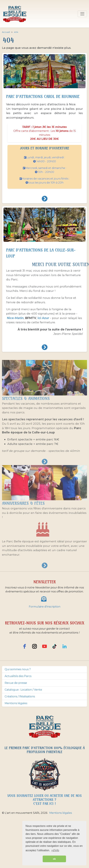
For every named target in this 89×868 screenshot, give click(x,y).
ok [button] (54, 859)
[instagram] (34, 646)
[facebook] (24, 646)
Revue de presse (16, 683)
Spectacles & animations (26, 398)
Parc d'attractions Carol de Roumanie (43, 96)
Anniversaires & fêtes (23, 503)
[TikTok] (54, 646)
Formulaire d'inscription (45, 607)
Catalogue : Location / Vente (23, 690)
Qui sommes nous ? (18, 669)
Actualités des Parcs (18, 676)
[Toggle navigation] (82, 14)
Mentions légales (16, 703)
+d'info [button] (55, 850)
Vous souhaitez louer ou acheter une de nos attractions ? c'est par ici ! (44, 800)
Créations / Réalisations (20, 696)
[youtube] (44, 646)
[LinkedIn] (64, 646)
